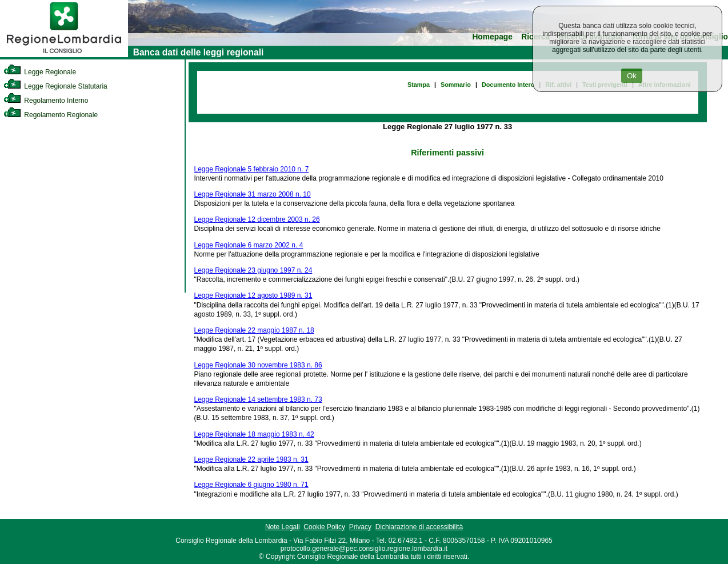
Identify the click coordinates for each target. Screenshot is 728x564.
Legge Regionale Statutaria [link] (55, 86)
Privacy (360, 527)
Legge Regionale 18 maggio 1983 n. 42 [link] (254, 434)
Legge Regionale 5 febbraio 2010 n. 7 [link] (252, 169)
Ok (632, 76)
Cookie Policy (324, 527)
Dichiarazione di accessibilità (419, 527)
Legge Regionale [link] (40, 72)
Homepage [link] (492, 37)
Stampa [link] (419, 85)
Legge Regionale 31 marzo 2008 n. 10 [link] (253, 194)
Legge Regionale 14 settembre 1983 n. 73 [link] (258, 399)
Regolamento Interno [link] (46, 101)
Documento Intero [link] (508, 85)
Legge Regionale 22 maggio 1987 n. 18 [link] (254, 330)
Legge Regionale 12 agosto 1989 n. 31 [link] (253, 295)
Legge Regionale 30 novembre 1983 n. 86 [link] (258, 365)
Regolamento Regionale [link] (51, 115)
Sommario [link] (456, 85)
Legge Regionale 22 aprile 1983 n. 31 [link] (251, 459)
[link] (64, 55)
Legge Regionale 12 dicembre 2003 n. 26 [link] (257, 219)
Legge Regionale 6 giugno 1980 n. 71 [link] (251, 485)
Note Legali (283, 527)
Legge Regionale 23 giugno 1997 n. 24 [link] (253, 270)
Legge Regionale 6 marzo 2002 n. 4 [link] (249, 245)
